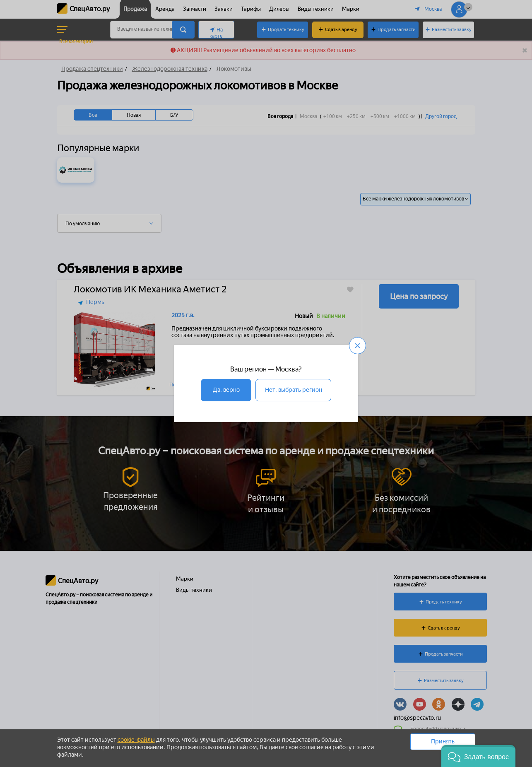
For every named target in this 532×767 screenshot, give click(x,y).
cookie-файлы (136, 740)
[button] (478, 756)
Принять (443, 742)
